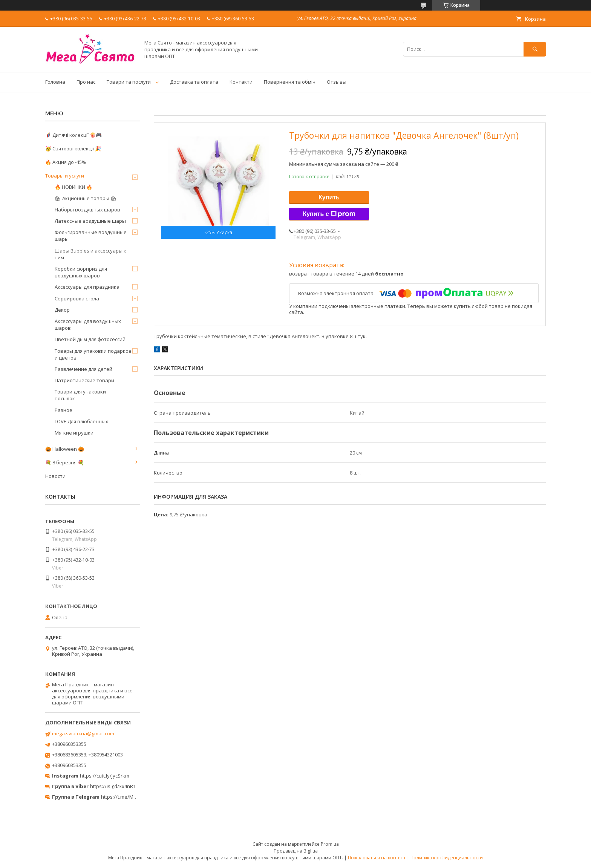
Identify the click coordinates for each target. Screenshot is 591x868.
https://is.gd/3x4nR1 (113, 786)
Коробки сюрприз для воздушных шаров (81, 272)
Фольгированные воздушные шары (91, 236)
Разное (64, 410)
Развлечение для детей (83, 369)
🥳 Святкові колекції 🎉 (73, 148)
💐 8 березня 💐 (64, 462)
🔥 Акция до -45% (66, 162)
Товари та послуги (129, 82)
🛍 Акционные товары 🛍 (86, 198)
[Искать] (535, 49)
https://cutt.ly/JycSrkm (105, 776)
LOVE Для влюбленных (81, 421)
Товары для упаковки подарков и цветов (93, 354)
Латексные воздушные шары (90, 221)
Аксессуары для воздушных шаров (88, 325)
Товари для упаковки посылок (80, 395)
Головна (55, 82)
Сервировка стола (77, 299)
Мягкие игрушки (74, 433)
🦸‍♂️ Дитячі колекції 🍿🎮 (73, 135)
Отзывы (337, 82)
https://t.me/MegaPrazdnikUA (135, 797)
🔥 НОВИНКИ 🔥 (73, 187)
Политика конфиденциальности (447, 858)
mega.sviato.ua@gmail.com (83, 733)
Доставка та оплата (194, 82)
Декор (62, 310)
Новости (55, 476)
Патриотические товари (84, 380)
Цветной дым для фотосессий (90, 339)
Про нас (86, 82)
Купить (329, 197)
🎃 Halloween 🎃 (65, 449)
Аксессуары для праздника (87, 287)
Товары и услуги (65, 176)
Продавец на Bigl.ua (296, 851)
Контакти (241, 82)
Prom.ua (330, 844)
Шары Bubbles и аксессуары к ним (90, 254)
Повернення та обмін (290, 82)
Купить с (329, 214)
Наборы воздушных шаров (87, 210)
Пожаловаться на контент (377, 858)
